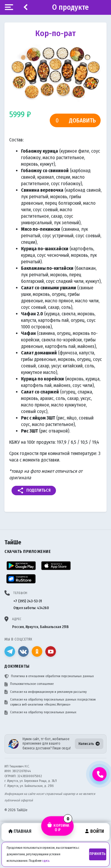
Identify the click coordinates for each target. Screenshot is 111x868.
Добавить (82, 120)
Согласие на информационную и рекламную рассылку (46, 692)
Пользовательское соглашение (29, 684)
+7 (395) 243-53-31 (28, 601)
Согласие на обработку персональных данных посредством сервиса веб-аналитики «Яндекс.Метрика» (50, 702)
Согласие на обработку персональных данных (40, 712)
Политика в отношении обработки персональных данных (49, 676)
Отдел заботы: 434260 (31, 608)
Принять (98, 854)
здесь (46, 861)
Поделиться (34, 491)
